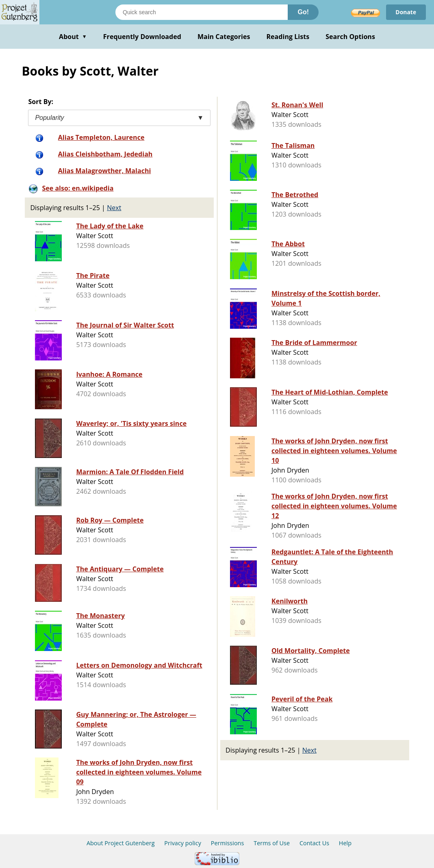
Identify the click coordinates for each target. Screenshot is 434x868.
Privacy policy (183, 843)
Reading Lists (288, 37)
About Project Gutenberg (121, 843)
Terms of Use (272, 843)
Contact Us (314, 843)
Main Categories (224, 37)
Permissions (228, 843)
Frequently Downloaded (142, 37)
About (73, 37)
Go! (303, 12)
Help (345, 843)
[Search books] (202, 12)
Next (114, 208)
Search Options (350, 37)
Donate (406, 12)
